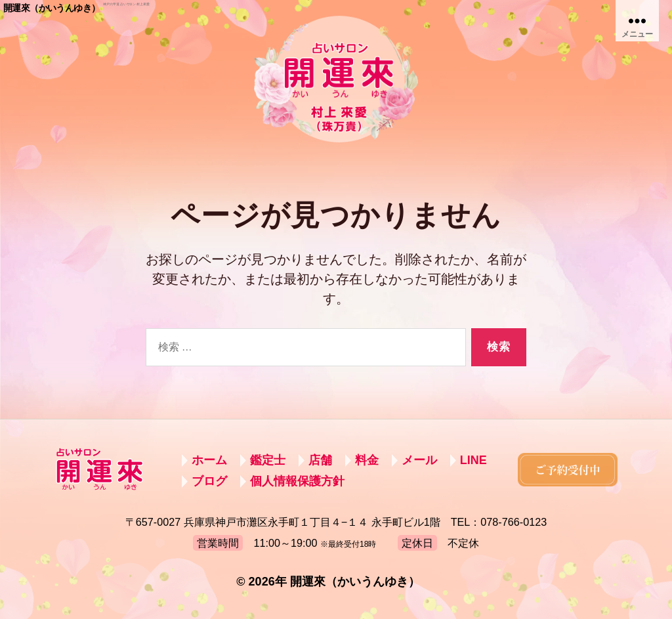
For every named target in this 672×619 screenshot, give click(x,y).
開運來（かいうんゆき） (52, 8)
